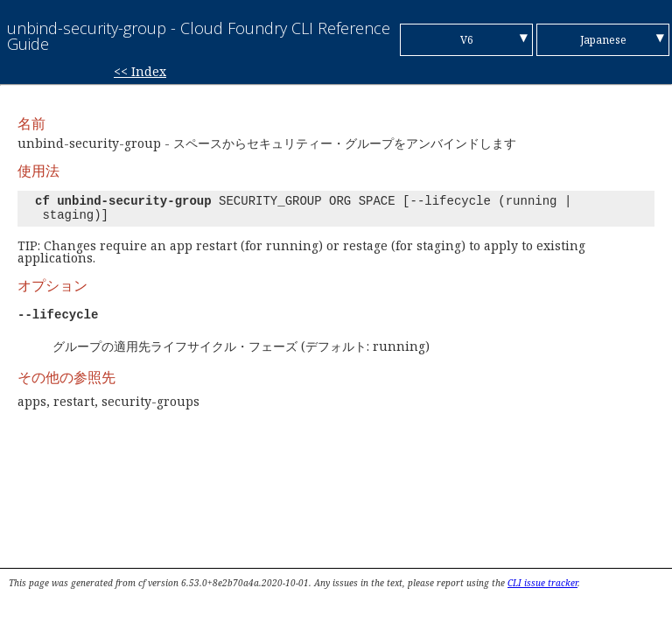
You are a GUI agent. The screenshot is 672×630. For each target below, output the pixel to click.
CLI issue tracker (542, 583)
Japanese (603, 40)
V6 (467, 40)
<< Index (140, 71)
